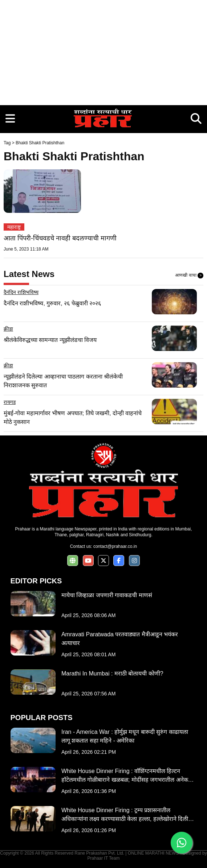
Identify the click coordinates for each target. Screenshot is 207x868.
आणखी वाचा (189, 276)
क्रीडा (8, 329)
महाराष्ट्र (14, 227)
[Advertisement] (103, 51)
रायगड (10, 402)
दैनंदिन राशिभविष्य (21, 292)
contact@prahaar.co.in (115, 546)
